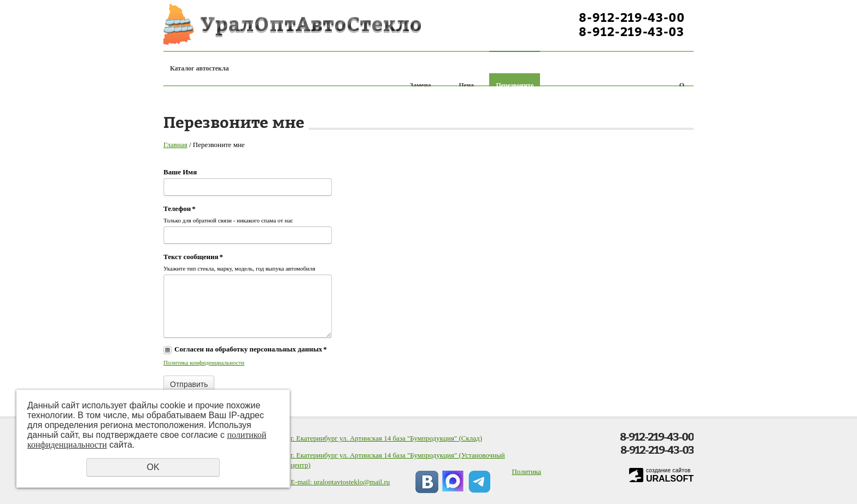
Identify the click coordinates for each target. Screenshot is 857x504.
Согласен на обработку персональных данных (251, 349)
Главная (175, 145)
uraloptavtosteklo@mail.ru (352, 482)
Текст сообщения (193, 257)
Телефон (180, 209)
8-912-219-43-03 (632, 32)
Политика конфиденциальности (204, 362)
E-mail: (302, 482)
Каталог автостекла (199, 68)
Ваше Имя (180, 172)
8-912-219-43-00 (632, 17)
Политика (526, 471)
